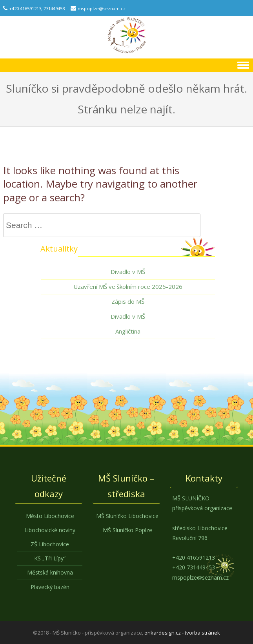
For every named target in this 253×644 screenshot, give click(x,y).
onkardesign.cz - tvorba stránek (182, 633)
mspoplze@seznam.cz (102, 8)
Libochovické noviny (50, 530)
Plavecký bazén (50, 587)
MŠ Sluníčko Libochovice (127, 516)
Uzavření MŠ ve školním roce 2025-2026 (128, 286)
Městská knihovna (50, 572)
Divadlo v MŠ (128, 272)
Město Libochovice (50, 516)
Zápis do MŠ (128, 301)
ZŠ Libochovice (50, 544)
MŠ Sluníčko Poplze (127, 530)
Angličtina (128, 331)
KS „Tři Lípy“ (50, 558)
